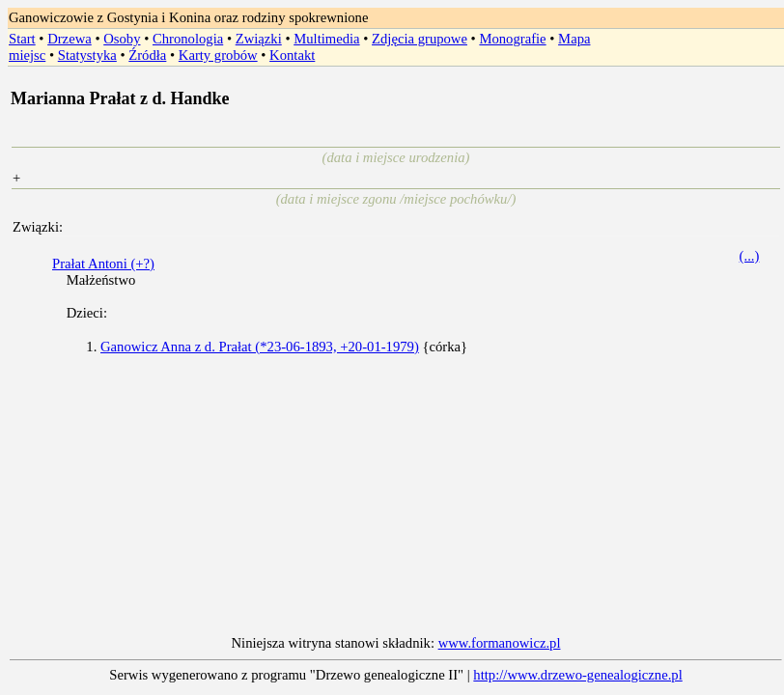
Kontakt (292, 55)
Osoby (122, 39)
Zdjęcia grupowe (420, 39)
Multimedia (326, 39)
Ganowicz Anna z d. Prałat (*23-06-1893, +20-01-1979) (260, 347)
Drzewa (70, 39)
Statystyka (87, 55)
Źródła (147, 55)
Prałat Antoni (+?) (103, 264)
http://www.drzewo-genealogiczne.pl (577, 675)
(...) (750, 256)
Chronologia (188, 39)
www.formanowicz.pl (500, 643)
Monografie (512, 39)
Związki (259, 39)
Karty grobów (218, 55)
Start (22, 39)
